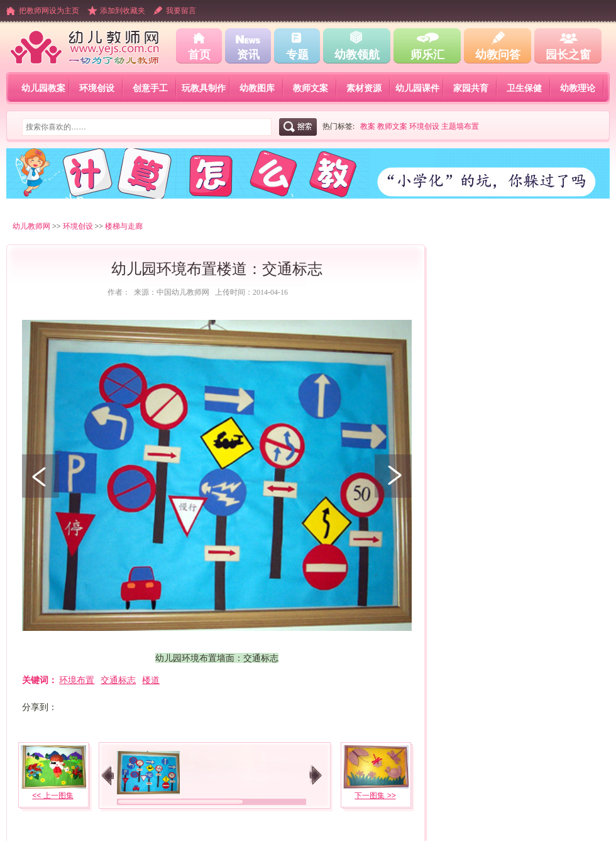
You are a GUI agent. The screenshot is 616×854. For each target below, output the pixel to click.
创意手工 (150, 88)
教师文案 (311, 88)
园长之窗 (568, 55)
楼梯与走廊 (124, 226)
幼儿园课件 (417, 88)
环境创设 (97, 88)
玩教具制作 (204, 88)
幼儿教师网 (31, 226)
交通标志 (118, 680)
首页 (199, 55)
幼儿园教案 (43, 88)
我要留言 (181, 11)
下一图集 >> (375, 796)
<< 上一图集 (52, 796)
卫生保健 (524, 88)
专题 (297, 55)
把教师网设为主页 (49, 11)
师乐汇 (427, 55)
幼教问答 (498, 55)
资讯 (248, 55)
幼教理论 (578, 88)
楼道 (151, 680)
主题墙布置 (460, 126)
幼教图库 (257, 88)
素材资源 (364, 88)
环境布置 (77, 680)
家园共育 (471, 88)
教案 (368, 126)
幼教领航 (357, 55)
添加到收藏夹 (123, 11)
